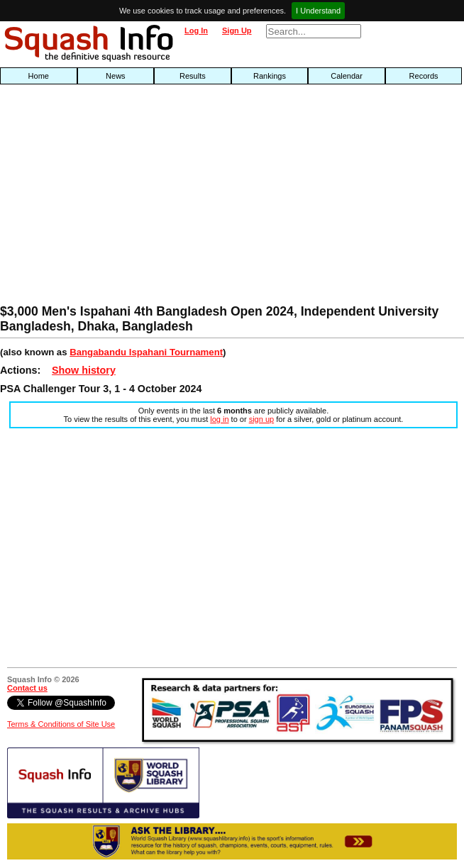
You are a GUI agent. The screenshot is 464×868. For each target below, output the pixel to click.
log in (219, 419)
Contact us (27, 688)
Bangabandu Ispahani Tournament (146, 352)
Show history (84, 370)
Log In (196, 30)
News (116, 76)
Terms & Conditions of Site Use (61, 724)
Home (39, 76)
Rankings (270, 76)
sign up (261, 419)
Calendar (347, 76)
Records (424, 76)
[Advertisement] (149, 198)
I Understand (318, 11)
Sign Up (237, 30)
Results (193, 76)
